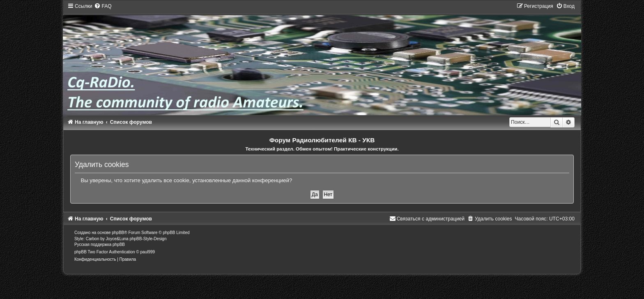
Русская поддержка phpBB (100, 245)
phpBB (118, 233)
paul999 (148, 252)
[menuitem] (103, 6)
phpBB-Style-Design (148, 239)
